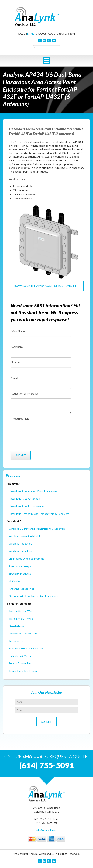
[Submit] (21, 455)
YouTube (54, 40)
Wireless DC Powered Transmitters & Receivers (37, 529)
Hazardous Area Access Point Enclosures (33, 491)
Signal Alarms (17, 626)
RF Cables (15, 581)
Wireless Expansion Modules (26, 536)
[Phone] (41, 370)
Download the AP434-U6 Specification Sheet (46, 286)
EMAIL (31, 34)
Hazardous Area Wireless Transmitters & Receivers (39, 514)
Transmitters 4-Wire (21, 618)
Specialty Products (20, 573)
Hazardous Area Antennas (24, 499)
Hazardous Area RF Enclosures (27, 506)
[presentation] (25, 435)
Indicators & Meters (21, 656)
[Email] (41, 386)
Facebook (40, 40)
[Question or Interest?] (41, 406)
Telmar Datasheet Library (24, 671)
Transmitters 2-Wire (21, 611)
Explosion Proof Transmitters (26, 648)
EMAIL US (32, 756)
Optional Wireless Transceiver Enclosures (33, 596)
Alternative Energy (20, 566)
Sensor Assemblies (20, 663)
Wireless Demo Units (21, 551)
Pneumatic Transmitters (23, 633)
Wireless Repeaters (20, 544)
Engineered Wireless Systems (26, 559)
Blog (49, 40)
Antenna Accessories (21, 589)
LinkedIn (44, 40)
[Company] (41, 355)
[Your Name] (41, 339)
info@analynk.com (46, 830)
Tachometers (17, 641)
